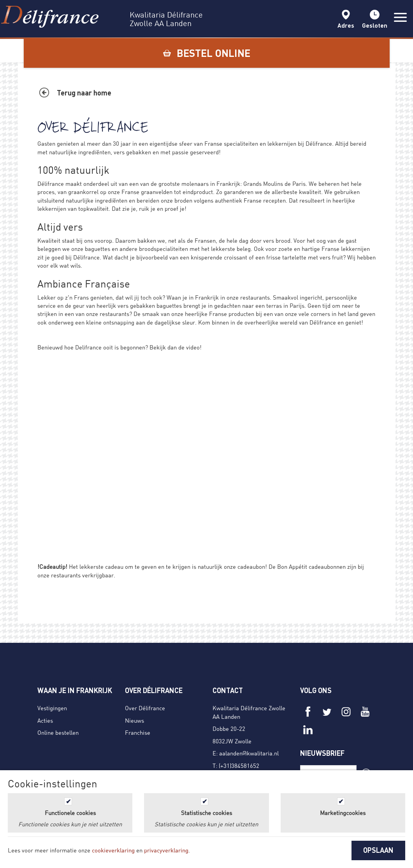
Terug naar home (84, 93)
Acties (45, 720)
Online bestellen (58, 732)
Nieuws (134, 720)
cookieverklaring (113, 850)
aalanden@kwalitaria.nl (249, 753)
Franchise (138, 732)
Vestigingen (52, 708)
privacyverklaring (166, 850)
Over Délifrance (145, 708)
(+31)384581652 (239, 766)
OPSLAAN (378, 850)
